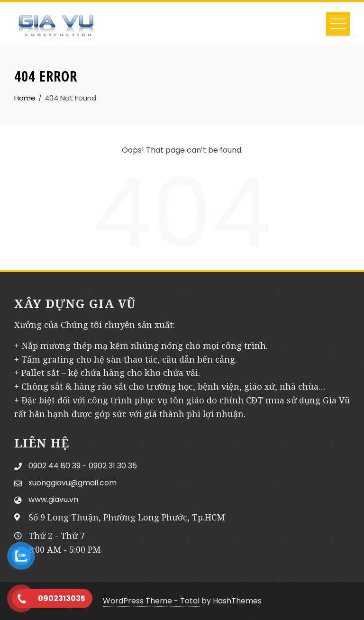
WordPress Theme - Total (151, 601)
